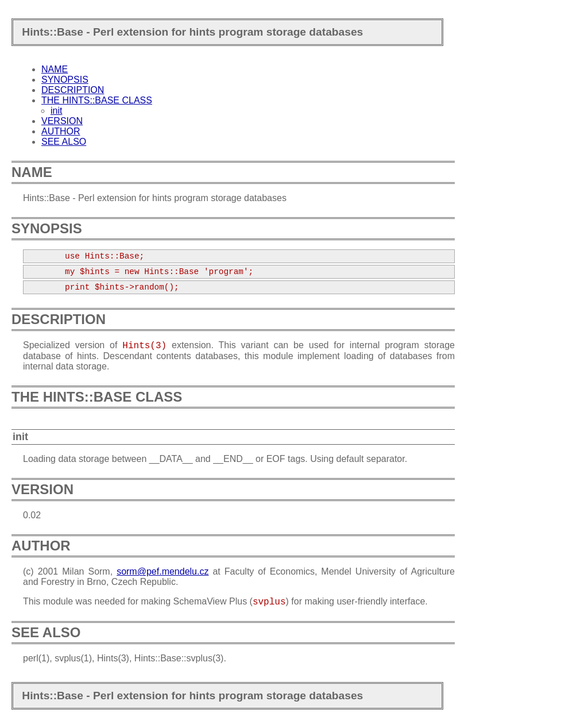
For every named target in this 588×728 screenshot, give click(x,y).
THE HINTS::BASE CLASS (97, 100)
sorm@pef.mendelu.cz (163, 571)
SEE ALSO (64, 142)
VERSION (62, 121)
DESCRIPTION (73, 90)
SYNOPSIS (65, 80)
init (56, 111)
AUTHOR (61, 131)
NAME (55, 69)
